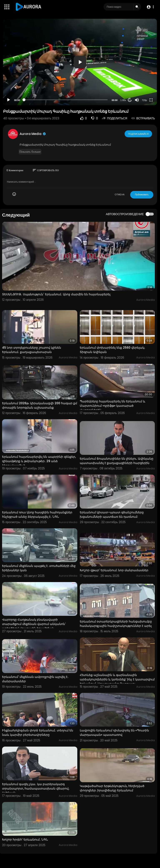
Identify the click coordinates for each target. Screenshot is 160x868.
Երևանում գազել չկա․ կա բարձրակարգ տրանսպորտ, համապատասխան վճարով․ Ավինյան (36, 788)
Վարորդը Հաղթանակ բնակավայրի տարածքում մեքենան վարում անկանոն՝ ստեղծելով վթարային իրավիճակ (34, 624)
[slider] (66, 100)
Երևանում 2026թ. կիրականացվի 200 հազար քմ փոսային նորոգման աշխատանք (40, 405)
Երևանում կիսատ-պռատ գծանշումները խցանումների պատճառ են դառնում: (112, 514)
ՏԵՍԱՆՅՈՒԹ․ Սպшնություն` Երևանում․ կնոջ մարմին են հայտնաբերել (56, 294)
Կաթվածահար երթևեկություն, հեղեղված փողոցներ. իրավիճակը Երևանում (112, 788)
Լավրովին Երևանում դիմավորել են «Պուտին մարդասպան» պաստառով (114, 733)
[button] (150, 7)
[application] (80, 62)
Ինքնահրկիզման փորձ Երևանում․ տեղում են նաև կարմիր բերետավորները (38, 733)
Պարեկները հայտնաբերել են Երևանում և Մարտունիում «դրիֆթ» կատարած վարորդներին (112, 406)
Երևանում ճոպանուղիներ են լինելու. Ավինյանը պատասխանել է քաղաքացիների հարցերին (117, 461)
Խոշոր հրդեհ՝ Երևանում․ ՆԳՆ (25, 839)
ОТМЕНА (120, 195)
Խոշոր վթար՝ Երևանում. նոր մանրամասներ (114, 570)
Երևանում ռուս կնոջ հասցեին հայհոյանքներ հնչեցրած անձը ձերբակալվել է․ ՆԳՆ (37, 514)
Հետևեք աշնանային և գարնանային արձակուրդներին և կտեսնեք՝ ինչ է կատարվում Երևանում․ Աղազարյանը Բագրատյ (117, 679)
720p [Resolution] (144, 100)
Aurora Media (33, 134)
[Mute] (137, 100)
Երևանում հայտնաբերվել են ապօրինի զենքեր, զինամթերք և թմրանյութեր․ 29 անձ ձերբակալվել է (39, 461)
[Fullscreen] (151, 100)
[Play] (9, 100)
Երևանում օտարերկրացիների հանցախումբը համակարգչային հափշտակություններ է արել (116, 624)
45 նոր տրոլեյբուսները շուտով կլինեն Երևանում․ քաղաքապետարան (32, 350)
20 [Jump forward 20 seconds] (130, 100)
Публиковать (142, 195)
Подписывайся (138, 134)
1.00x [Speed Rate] (123, 100)
